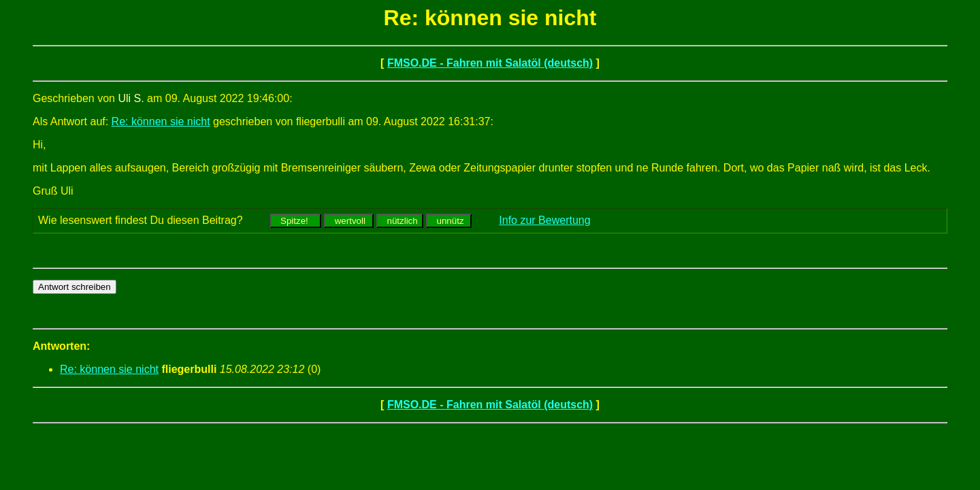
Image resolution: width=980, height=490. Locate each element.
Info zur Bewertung (544, 220)
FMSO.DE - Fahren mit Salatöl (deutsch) (490, 63)
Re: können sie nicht (161, 121)
